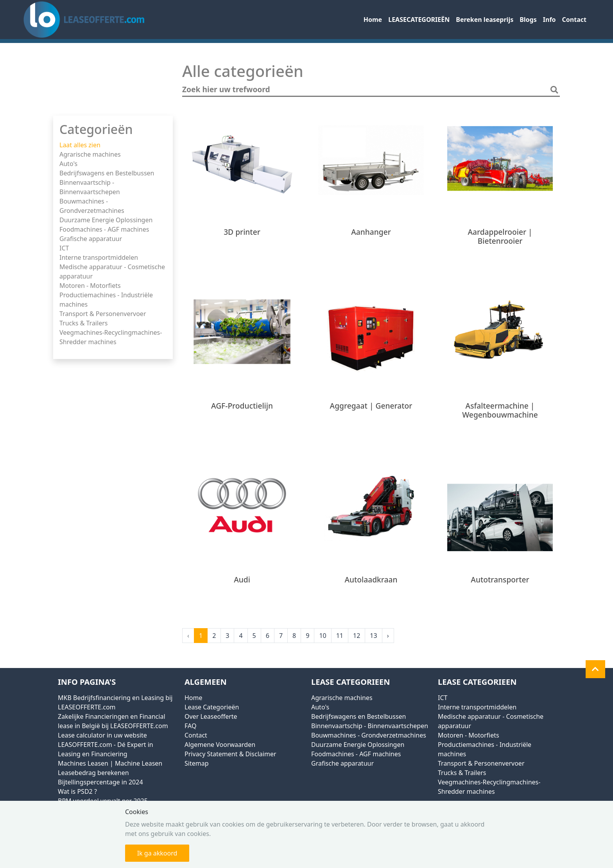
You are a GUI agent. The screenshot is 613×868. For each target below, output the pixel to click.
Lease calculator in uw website (102, 735)
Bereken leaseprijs (485, 20)
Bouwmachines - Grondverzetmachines (369, 735)
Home (373, 20)
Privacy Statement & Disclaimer (230, 754)
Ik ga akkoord (157, 853)
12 (357, 636)
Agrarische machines (90, 154)
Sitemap (197, 763)
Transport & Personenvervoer (103, 314)
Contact (574, 20)
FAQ (190, 726)
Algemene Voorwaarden (220, 745)
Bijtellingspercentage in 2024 (100, 782)
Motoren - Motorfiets (90, 286)
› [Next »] (388, 636)
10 (323, 636)
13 (373, 636)
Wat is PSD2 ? (77, 791)
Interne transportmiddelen (99, 257)
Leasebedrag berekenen (93, 773)
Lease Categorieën (212, 707)
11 (340, 636)
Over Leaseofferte (211, 716)
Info (549, 20)
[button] (595, 669)
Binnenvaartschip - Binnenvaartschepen (370, 726)
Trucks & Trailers (83, 323)
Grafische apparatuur (91, 239)
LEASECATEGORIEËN (419, 20)
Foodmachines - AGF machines (104, 229)
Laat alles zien (80, 145)
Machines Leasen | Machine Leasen (110, 763)
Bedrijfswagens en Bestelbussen (107, 173)
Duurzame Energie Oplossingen (106, 220)
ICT (64, 248)
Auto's (68, 164)
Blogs (528, 20)
